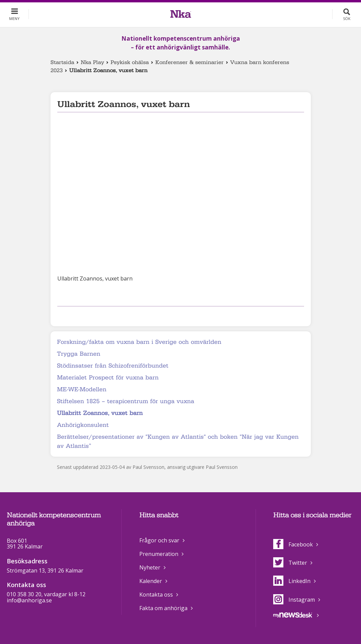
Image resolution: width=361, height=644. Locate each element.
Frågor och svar (159, 540)
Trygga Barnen (79, 354)
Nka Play (92, 62)
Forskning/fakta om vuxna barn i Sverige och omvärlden (139, 342)
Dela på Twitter (72, 315)
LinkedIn (292, 581)
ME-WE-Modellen (82, 389)
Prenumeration (159, 554)
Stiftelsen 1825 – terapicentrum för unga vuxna (126, 401)
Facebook (293, 544)
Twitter (290, 563)
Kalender (151, 581)
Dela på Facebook (61, 315)
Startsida (62, 62)
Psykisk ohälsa (130, 62)
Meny (14, 18)
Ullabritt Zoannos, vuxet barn (100, 413)
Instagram (294, 600)
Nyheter (150, 567)
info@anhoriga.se (29, 600)
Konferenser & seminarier (189, 62)
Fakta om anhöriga (163, 608)
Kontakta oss (156, 595)
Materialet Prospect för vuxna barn (108, 378)
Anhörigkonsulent (83, 425)
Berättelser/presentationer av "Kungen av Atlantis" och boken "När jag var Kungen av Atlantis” (178, 441)
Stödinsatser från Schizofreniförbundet (113, 366)
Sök (347, 18)
